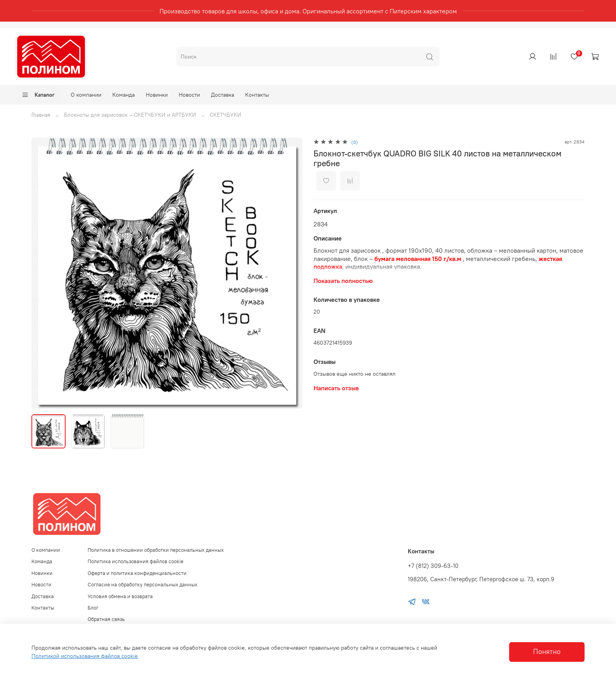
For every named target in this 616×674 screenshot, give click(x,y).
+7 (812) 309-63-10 (433, 566)
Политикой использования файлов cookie (85, 656)
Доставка (223, 95)
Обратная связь (106, 619)
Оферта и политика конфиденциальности (137, 573)
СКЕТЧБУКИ (225, 115)
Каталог (38, 95)
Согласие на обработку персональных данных (143, 585)
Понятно (547, 652)
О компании (86, 95)
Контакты (257, 95)
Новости (189, 95)
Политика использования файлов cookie (136, 561)
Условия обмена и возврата (120, 596)
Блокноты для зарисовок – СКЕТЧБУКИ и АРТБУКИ (130, 115)
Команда (124, 95)
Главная (41, 115)
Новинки (157, 95)
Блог (93, 608)
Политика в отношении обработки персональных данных (156, 550)
